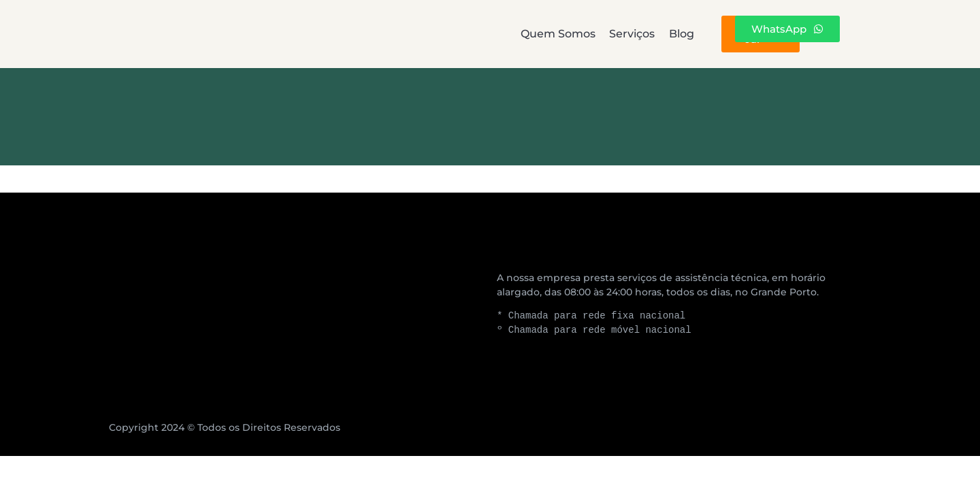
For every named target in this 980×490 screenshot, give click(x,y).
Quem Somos (371, 34)
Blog (592, 34)
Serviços (494, 34)
